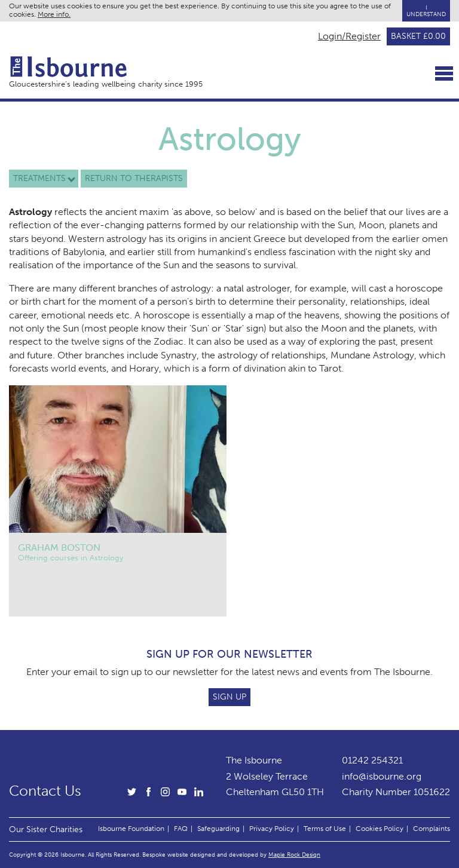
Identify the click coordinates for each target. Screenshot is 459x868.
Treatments (39, 178)
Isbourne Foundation (131, 829)
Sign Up (229, 697)
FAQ (181, 829)
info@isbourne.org (382, 776)
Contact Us (45, 791)
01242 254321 (372, 760)
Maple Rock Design (294, 855)
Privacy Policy (272, 829)
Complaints (432, 829)
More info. (54, 14)
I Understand (426, 11)
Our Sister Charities (46, 829)
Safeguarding (218, 829)
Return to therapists (134, 178)
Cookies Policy (380, 829)
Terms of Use (325, 829)
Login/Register (349, 36)
